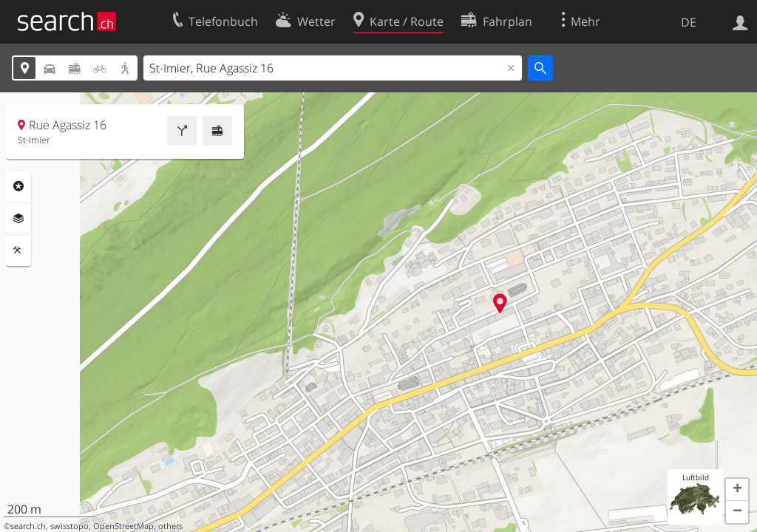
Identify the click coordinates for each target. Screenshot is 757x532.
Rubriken (18, 186)
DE (689, 22)
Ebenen (18, 219)
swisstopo (69, 526)
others (170, 526)
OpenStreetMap (123, 526)
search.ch (28, 526)
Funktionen (18, 250)
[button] (737, 490)
